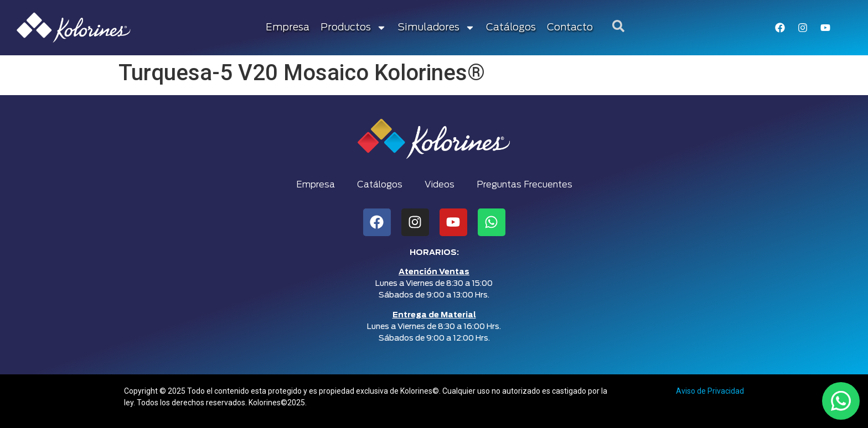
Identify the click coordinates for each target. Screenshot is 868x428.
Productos (353, 28)
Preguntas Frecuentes (525, 185)
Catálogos (511, 28)
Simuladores (436, 28)
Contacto (570, 28)
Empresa (288, 28)
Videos (440, 185)
